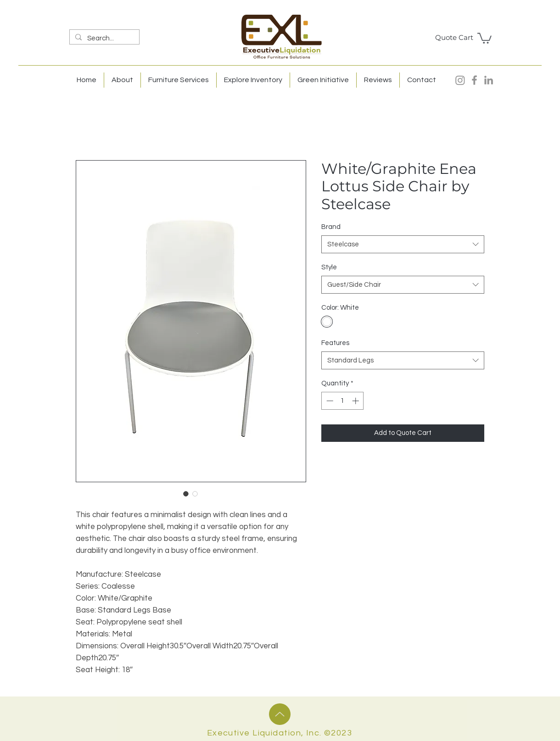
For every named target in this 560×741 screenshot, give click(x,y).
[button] (484, 38)
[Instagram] (460, 80)
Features (335, 343)
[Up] (280, 714)
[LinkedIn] (489, 80)
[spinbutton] (343, 401)
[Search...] (104, 38)
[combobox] (403, 244)
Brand (331, 227)
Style (329, 267)
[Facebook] (474, 80)
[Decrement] (329, 401)
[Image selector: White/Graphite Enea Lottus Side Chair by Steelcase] (186, 494)
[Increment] (356, 401)
